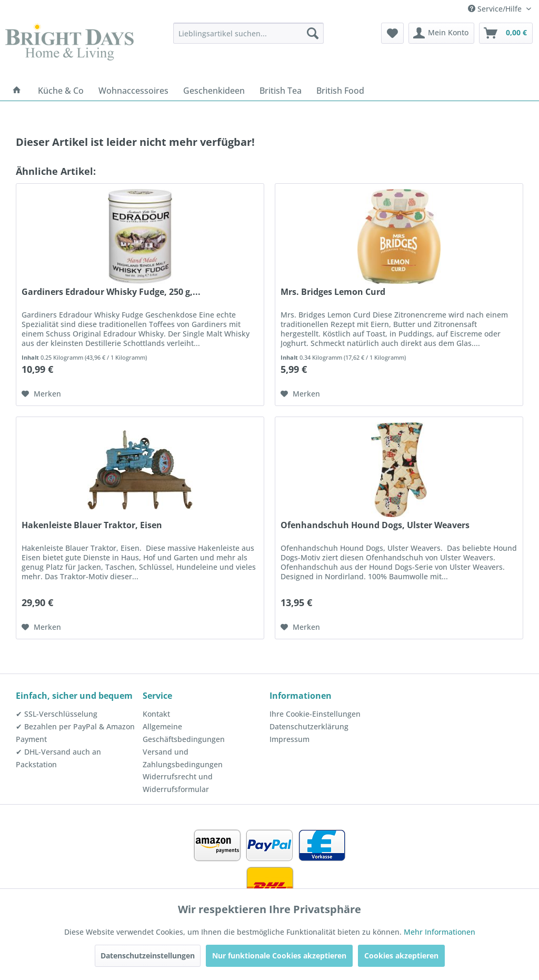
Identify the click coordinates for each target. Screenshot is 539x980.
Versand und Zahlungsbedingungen (183, 758)
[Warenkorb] (506, 33)
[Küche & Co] (61, 91)
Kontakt (156, 714)
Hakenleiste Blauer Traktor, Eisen (92, 525)
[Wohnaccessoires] (133, 91)
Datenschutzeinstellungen (148, 956)
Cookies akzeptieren (401, 956)
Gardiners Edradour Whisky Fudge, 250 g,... (111, 292)
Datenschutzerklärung (309, 726)
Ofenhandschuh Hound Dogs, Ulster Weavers (375, 525)
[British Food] (340, 91)
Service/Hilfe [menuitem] (496, 9)
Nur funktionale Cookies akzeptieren (279, 956)
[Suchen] (313, 33)
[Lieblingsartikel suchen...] (249, 33)
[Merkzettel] (392, 33)
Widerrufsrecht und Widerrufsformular (178, 783)
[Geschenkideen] (214, 91)
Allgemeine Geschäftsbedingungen (184, 733)
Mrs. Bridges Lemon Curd (333, 292)
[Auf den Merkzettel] (41, 394)
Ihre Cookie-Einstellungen (315, 714)
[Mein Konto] (441, 33)
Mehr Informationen (440, 932)
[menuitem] (249, 33)
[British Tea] (281, 91)
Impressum (290, 739)
